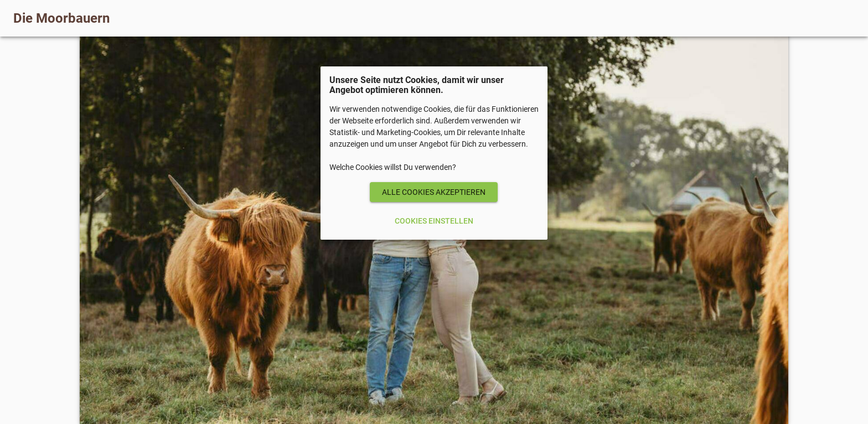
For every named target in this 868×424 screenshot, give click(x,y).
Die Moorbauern (61, 18)
